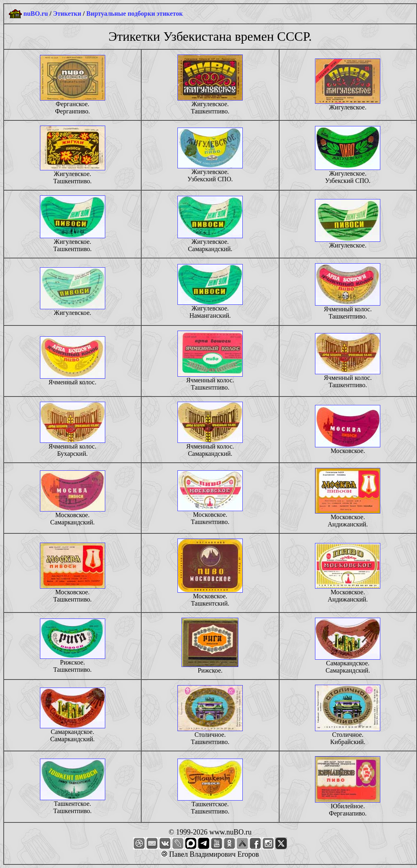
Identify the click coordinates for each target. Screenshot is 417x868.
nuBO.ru (36, 14)
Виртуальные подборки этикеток (134, 14)
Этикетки (67, 14)
